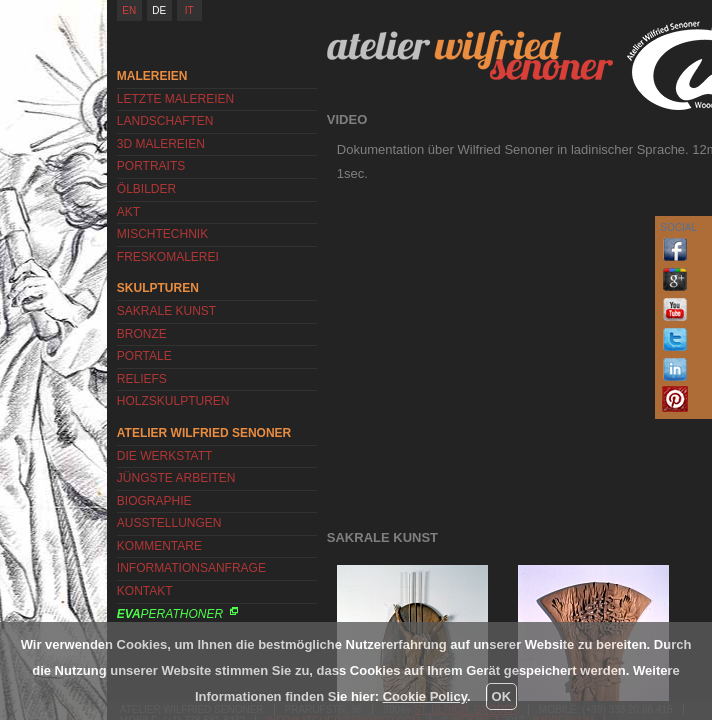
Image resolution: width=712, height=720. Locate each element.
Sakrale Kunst (166, 311)
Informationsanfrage (191, 568)
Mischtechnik (162, 234)
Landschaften (165, 121)
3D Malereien (161, 144)
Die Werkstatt (165, 456)
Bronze (142, 334)
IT (189, 10)
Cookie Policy (425, 696)
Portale (144, 356)
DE (159, 10)
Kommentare (159, 546)
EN (129, 10)
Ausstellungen (169, 523)
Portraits (151, 166)
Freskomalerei (168, 257)
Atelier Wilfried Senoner (470, 55)
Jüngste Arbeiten (176, 478)
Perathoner (170, 614)
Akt (128, 212)
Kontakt (145, 591)
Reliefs (142, 379)
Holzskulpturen (173, 401)
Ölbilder (146, 189)
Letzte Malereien (175, 99)
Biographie (154, 501)
